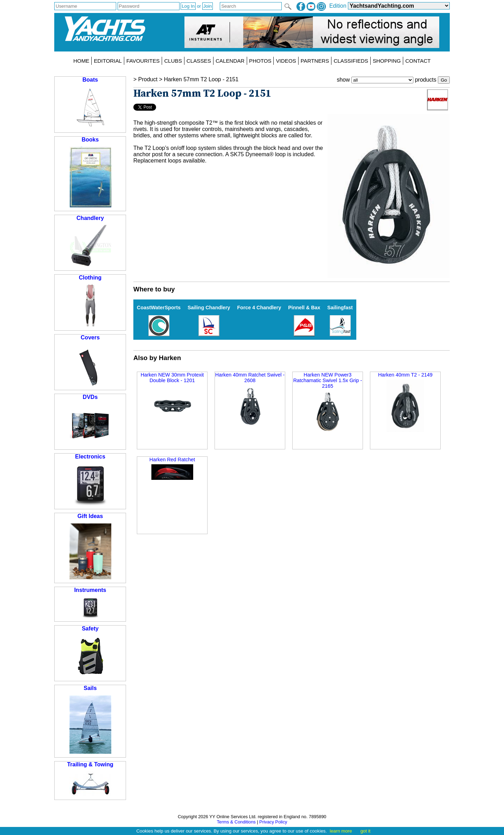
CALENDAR (230, 61)
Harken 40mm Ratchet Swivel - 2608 (250, 399)
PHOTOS (260, 61)
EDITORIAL (108, 61)
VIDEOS (286, 61)
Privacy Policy (273, 822)
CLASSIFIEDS (351, 61)
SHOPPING (387, 61)
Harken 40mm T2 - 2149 (405, 402)
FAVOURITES (143, 61)
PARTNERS (315, 61)
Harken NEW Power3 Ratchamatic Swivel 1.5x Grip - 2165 (328, 402)
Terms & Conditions (236, 822)
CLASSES (199, 61)
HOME (82, 61)
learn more (341, 831)
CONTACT (418, 61)
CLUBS (173, 61)
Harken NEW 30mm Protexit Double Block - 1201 (172, 399)
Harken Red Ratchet (172, 468)
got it (366, 831)
